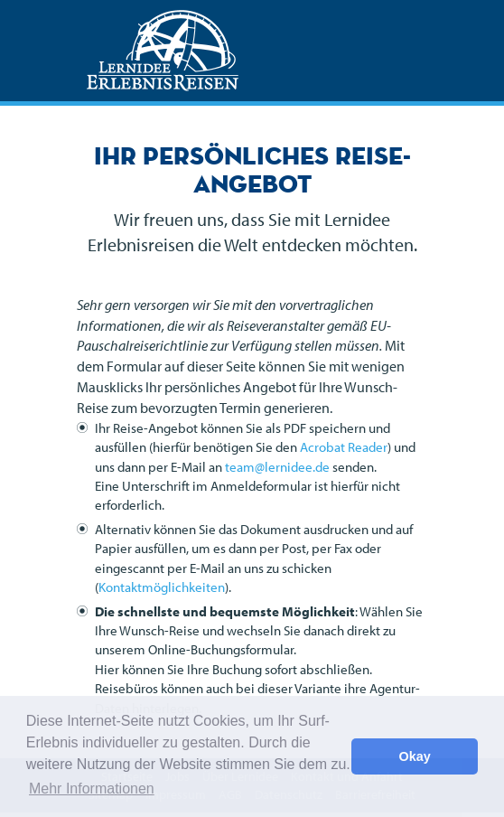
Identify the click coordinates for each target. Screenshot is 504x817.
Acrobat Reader (344, 447)
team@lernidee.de (277, 467)
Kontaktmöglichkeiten (162, 587)
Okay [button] (415, 756)
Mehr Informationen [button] (92, 789)
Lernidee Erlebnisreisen (163, 51)
